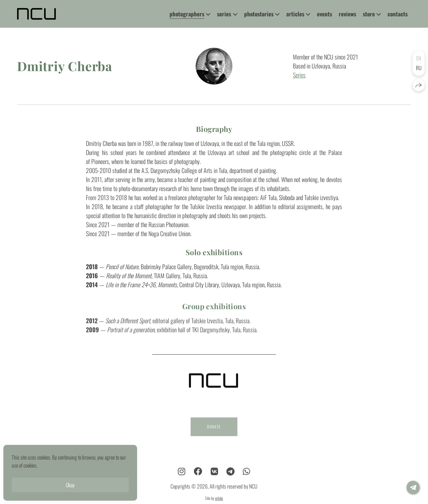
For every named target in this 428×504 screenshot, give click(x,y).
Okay (70, 485)
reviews (347, 14)
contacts (398, 14)
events (325, 14)
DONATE (214, 431)
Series (299, 75)
